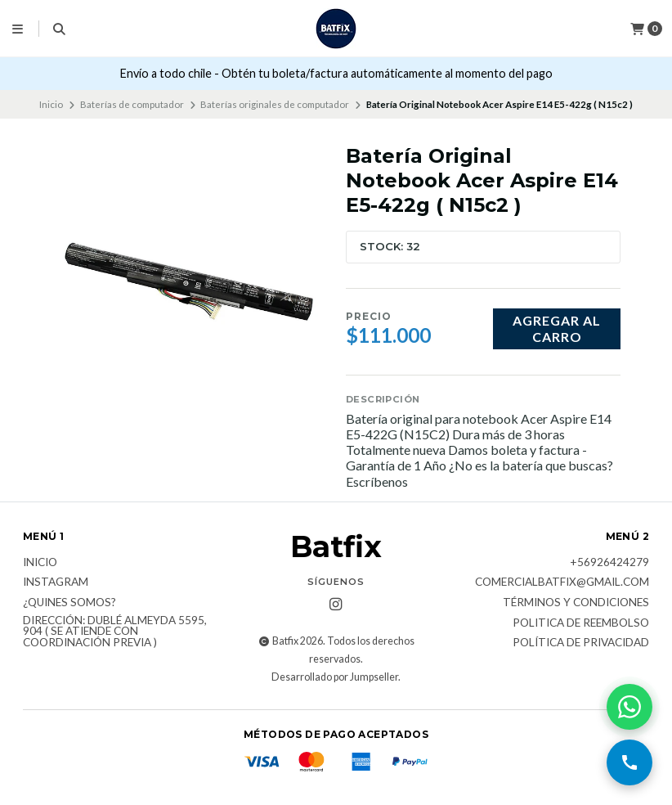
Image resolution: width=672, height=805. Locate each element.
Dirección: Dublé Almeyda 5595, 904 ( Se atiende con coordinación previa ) (115, 632)
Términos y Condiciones (576, 603)
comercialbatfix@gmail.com (562, 582)
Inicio (51, 104)
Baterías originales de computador (275, 104)
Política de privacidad (581, 643)
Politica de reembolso (581, 623)
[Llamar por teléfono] (629, 762)
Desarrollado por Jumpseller (335, 677)
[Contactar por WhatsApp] (629, 707)
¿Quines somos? (69, 603)
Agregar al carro (557, 328)
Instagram (56, 582)
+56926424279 (609, 563)
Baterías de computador (132, 104)
